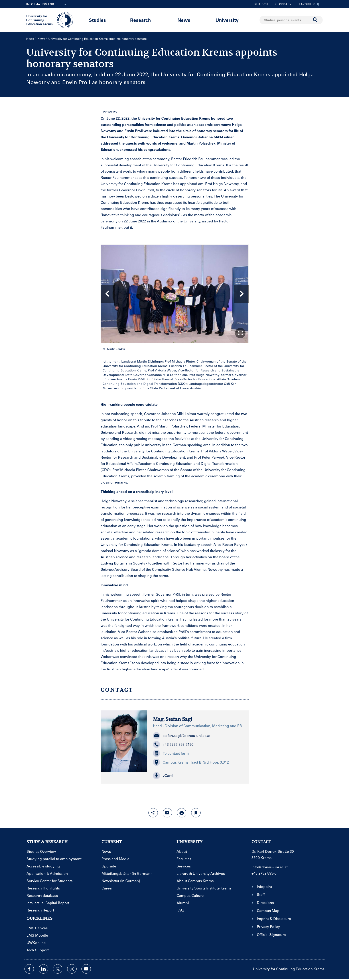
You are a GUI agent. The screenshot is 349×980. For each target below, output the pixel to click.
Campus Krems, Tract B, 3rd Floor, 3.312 (191, 762)
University (227, 20)
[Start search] (315, 20)
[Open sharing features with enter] (153, 813)
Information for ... (47, 4)
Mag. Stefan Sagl (172, 719)
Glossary (282, 4)
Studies (97, 20)
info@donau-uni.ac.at (270, 867)
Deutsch (261, 4)
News (184, 20)
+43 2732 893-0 (264, 873)
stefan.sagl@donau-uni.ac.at (182, 736)
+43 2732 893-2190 (173, 744)
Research (141, 20)
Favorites (308, 4)
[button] (240, 333)
